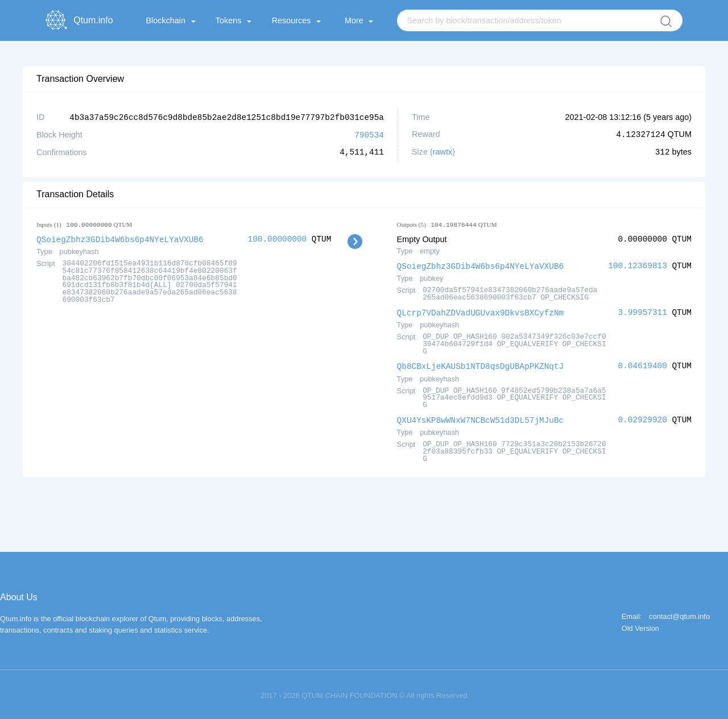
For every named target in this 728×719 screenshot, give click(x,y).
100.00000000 (278, 238)
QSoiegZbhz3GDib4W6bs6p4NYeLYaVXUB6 (120, 238)
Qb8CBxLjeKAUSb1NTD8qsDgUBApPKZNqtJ (481, 363)
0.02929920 (642, 417)
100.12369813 (638, 265)
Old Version (640, 626)
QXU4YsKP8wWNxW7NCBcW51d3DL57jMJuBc (481, 417)
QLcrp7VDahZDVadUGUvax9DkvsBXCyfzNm (481, 311)
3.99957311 (642, 311)
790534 (369, 134)
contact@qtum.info (679, 614)
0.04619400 (642, 363)
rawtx (442, 151)
